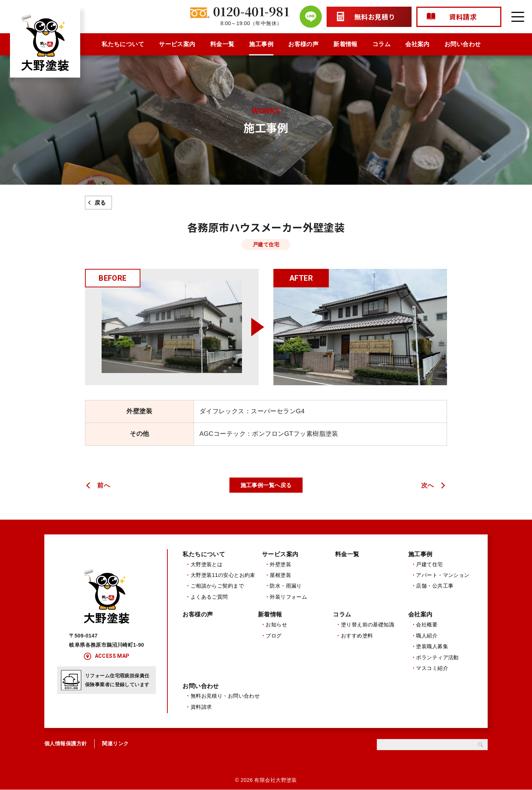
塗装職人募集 (432, 647)
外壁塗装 (280, 564)
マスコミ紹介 (432, 668)
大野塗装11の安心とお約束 (223, 575)
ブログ (274, 636)
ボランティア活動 (437, 657)
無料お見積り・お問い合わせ (225, 697)
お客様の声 (303, 44)
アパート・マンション (443, 575)
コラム (381, 44)
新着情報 (345, 44)
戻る (100, 203)
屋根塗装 (280, 575)
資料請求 (201, 707)
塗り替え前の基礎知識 (368, 625)
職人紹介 (427, 636)
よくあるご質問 (209, 597)
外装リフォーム (288, 597)
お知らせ (276, 625)
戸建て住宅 (429, 564)
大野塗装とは (207, 564)
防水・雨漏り (286, 586)
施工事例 (261, 44)
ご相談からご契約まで (217, 586)
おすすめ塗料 (357, 636)
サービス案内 (177, 44)
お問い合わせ (463, 44)
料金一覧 (222, 44)
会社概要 (427, 625)
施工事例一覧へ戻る (266, 485)
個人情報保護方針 (66, 744)
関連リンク (115, 744)
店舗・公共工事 (435, 586)
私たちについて (123, 44)
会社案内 (417, 44)
